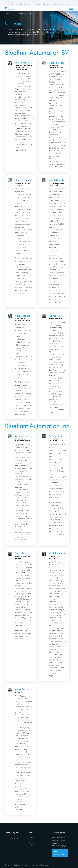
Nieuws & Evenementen (24, 4)
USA (7, 838)
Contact (31, 844)
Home (7, 14)
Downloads (47, 4)
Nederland (15, 838)
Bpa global (22, 14)
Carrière (37, 4)
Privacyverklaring (45, 865)
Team (30, 14)
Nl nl (14, 14)
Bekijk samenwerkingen (60, 853)
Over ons (32, 838)
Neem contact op (59, 4)
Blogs (11, 4)
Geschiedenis (33, 840)
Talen (70, 4)
